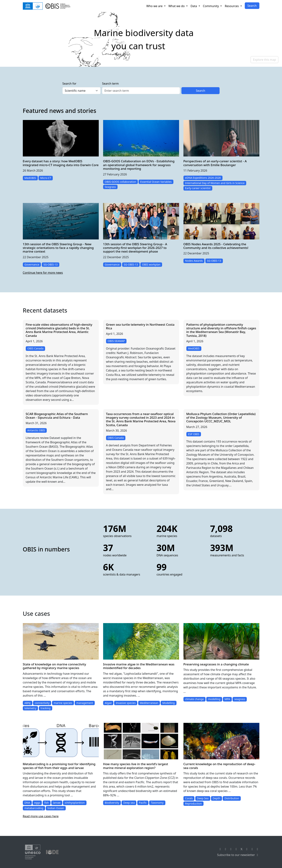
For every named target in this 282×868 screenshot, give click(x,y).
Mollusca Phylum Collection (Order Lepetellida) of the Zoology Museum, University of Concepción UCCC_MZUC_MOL (221, 418)
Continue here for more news (43, 273)
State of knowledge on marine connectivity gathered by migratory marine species (54, 666)
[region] (141, 39)
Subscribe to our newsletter (238, 855)
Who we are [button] (155, 6)
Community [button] (211, 6)
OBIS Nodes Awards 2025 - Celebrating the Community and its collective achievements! (216, 246)
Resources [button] (232, 6)
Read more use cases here (41, 816)
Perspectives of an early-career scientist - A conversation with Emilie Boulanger (215, 163)
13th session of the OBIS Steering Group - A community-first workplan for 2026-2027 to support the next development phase (135, 248)
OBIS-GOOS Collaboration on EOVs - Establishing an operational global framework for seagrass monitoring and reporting (139, 165)
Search (252, 6)
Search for (69, 84)
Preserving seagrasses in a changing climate (216, 664)
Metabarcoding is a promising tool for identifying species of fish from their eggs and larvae (59, 766)
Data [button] (194, 6)
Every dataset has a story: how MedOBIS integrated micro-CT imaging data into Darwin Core (61, 163)
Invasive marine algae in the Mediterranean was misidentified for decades (139, 666)
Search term (110, 84)
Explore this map (264, 60)
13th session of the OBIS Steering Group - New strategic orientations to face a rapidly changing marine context (58, 248)
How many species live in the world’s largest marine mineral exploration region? (136, 766)
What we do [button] (177, 6)
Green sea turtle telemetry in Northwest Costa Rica (140, 326)
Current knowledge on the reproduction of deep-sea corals (219, 766)
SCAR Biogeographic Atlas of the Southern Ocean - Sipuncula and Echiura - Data (57, 416)
